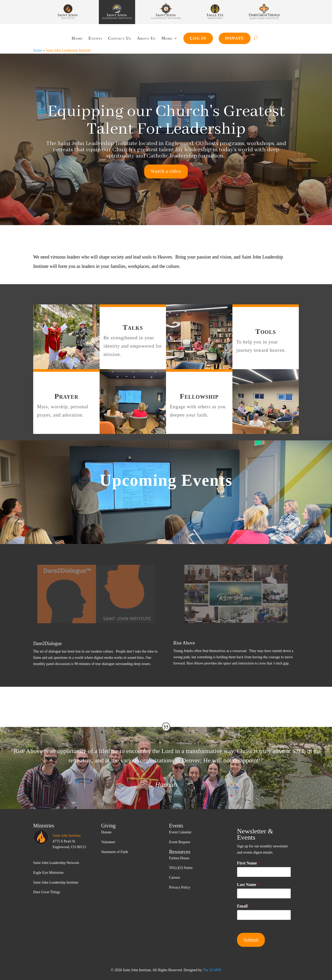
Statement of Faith (115, 852)
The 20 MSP (212, 970)
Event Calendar (180, 832)
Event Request (180, 842)
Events (95, 38)
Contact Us (119, 38)
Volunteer (108, 842)
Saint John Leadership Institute (56, 882)
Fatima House (179, 858)
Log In (198, 38)
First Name (249, 863)
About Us (146, 38)
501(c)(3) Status (181, 868)
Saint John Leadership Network (56, 863)
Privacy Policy (180, 887)
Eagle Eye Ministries (48, 873)
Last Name (248, 885)
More (167, 38)
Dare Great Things (47, 892)
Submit (251, 940)
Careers (175, 878)
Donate (235, 38)
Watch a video (166, 171)
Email (244, 906)
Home (77, 38)
